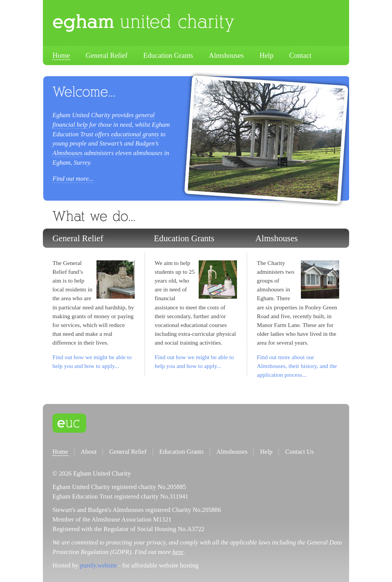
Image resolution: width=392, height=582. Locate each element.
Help (266, 55)
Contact (300, 55)
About (89, 452)
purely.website (98, 565)
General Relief (107, 55)
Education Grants (168, 55)
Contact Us (299, 452)
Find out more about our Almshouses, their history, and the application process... (297, 366)
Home (61, 55)
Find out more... (73, 179)
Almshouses (226, 55)
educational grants (135, 134)
